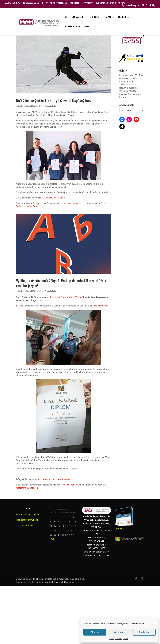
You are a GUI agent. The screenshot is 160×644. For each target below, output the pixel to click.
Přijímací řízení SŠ (128, 75)
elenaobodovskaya (52, 479)
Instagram (21, 206)
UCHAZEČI (77, 17)
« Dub (52, 539)
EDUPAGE (119, 529)
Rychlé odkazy (129, 5)
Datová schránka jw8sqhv (111, 3)
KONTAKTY (71, 27)
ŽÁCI (109, 17)
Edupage (75, 3)
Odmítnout (119, 632)
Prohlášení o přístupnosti (28, 520)
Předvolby (144, 632)
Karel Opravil (26, 106)
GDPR (126, 639)
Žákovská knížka (128, 85)
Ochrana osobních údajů (27, 514)
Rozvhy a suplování (129, 88)
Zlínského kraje (101, 306)
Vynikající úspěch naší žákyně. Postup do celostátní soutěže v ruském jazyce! (61, 283)
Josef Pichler (50, 198)
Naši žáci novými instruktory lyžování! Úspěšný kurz (54, 100)
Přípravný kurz (135, 94)
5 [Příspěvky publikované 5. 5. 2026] (54, 522)
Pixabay (61, 198)
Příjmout (95, 632)
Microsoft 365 (59, 3)
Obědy (88, 3)
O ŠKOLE (95, 17)
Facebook (33, 206)
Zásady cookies (116, 639)
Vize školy (125, 91)
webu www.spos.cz (70, 203)
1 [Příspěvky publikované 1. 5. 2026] (66, 517)
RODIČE (122, 17)
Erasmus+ (124, 97)
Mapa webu (28, 525)
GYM (87, 27)
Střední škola (50, 106)
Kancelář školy (127, 82)
